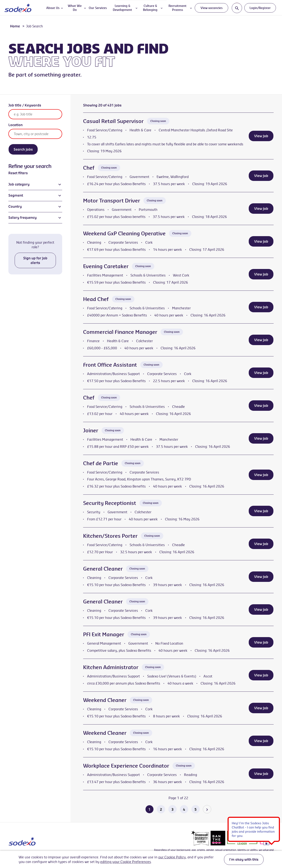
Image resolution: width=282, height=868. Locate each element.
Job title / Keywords (25, 105)
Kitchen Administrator (111, 667)
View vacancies (212, 8)
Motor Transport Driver (112, 201)
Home (15, 26)
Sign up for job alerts (35, 260)
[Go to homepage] (18, 8)
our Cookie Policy (172, 857)
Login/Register (260, 8)
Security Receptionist (110, 503)
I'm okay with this (244, 859)
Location (15, 125)
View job (261, 136)
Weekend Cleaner (105, 700)
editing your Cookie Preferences (126, 862)
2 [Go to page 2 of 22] (161, 809)
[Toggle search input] (237, 8)
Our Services (98, 8)
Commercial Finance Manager (120, 332)
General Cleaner (103, 569)
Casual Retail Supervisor (113, 121)
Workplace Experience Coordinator (126, 766)
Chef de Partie (101, 463)
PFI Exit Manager (104, 634)
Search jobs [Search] (23, 149)
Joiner (91, 430)
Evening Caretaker (106, 266)
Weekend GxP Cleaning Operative (124, 233)
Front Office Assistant (110, 365)
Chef (89, 168)
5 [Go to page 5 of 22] (196, 809)
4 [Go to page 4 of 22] (184, 809)
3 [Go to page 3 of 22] (173, 809)
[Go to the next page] (207, 809)
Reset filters (18, 173)
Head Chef (96, 299)
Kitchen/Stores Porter (110, 536)
